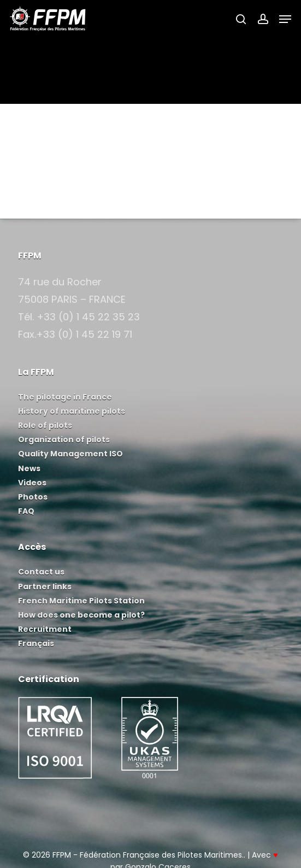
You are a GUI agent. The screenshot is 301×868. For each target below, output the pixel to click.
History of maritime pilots (72, 411)
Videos (32, 483)
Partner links (45, 587)
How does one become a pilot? (81, 615)
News (29, 468)
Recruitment (45, 629)
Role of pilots (45, 425)
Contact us (41, 572)
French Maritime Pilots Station (81, 601)
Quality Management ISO (70, 454)
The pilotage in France (65, 397)
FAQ (26, 511)
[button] (285, 19)
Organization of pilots (64, 439)
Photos (33, 497)
